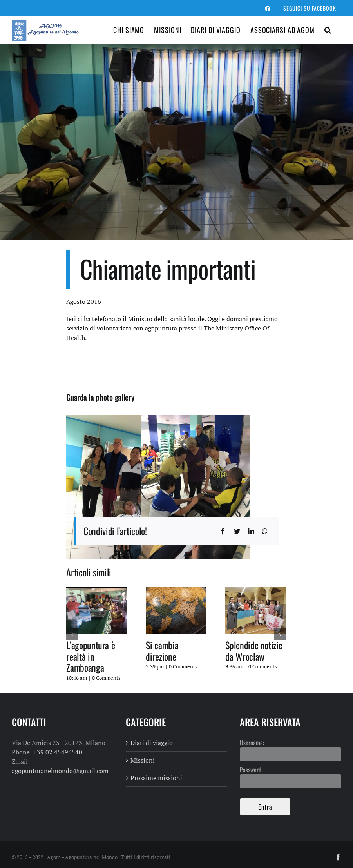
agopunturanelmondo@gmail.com (60, 771)
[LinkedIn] (251, 531)
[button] (328, 30)
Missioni (143, 760)
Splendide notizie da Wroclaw (254, 651)
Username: (252, 743)
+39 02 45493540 (58, 752)
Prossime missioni (156, 778)
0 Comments (106, 678)
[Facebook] (223, 531)
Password (251, 770)
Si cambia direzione (162, 651)
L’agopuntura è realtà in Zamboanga (91, 656)
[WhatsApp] (265, 531)
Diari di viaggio (152, 743)
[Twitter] (237, 531)
